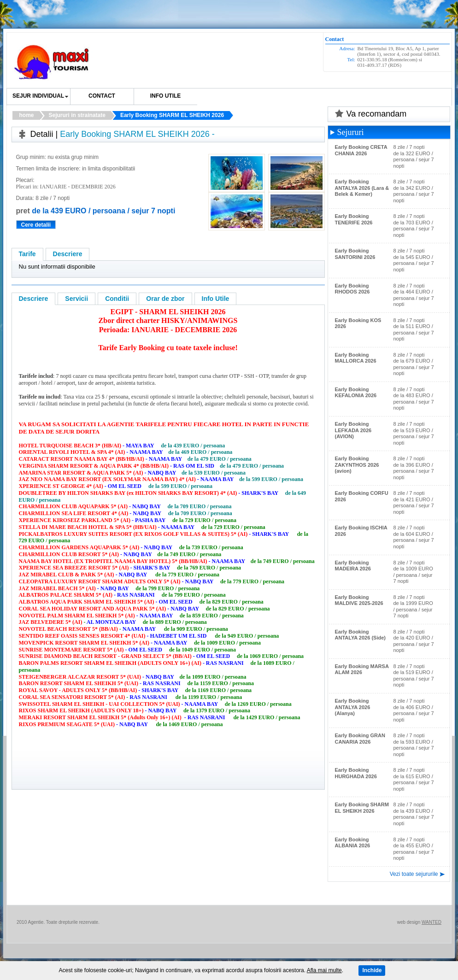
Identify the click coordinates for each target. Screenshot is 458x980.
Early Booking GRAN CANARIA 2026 (360, 739)
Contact (102, 96)
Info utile (166, 96)
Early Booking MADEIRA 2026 (353, 566)
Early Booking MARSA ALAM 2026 (362, 669)
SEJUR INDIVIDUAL (38, 96)
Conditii (117, 299)
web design (409, 922)
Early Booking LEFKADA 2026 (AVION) (353, 430)
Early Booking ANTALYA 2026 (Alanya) (353, 707)
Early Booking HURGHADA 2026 (356, 773)
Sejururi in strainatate (77, 115)
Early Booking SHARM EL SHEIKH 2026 (172, 115)
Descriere (68, 254)
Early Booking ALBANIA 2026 (353, 843)
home (27, 115)
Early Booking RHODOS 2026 (352, 289)
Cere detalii (36, 225)
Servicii (76, 299)
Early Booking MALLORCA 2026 (356, 358)
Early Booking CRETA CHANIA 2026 (361, 150)
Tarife (27, 254)
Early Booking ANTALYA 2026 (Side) (360, 635)
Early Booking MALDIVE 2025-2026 (359, 600)
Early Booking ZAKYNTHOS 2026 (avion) (357, 465)
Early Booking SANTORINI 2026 (355, 254)
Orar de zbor (165, 299)
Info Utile (216, 299)
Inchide (372, 970)
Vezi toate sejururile (414, 874)
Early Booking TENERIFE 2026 (354, 219)
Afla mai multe (324, 970)
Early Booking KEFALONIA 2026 (356, 393)
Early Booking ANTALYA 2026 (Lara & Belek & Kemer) (362, 188)
